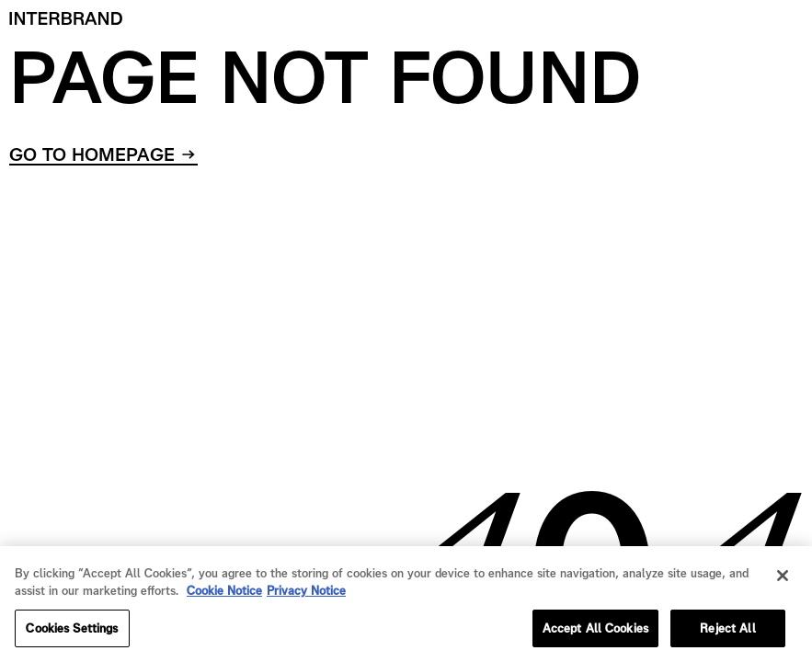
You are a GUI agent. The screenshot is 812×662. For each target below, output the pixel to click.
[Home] (66, 18)
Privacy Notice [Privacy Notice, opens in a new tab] (306, 599)
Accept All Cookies (595, 636)
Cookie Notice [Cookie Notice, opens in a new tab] (224, 599)
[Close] (783, 583)
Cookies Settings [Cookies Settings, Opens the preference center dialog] (72, 636)
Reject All (727, 636)
